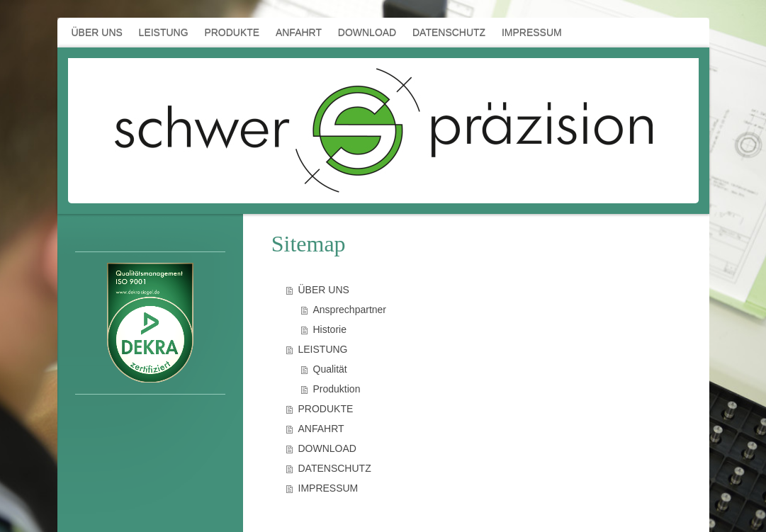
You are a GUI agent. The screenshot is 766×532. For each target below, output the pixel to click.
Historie (330, 329)
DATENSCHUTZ (335, 468)
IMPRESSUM (328, 488)
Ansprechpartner (350, 310)
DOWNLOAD (327, 448)
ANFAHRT (321, 429)
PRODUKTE (326, 409)
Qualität (330, 369)
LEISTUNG (323, 349)
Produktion (337, 389)
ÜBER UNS (324, 290)
